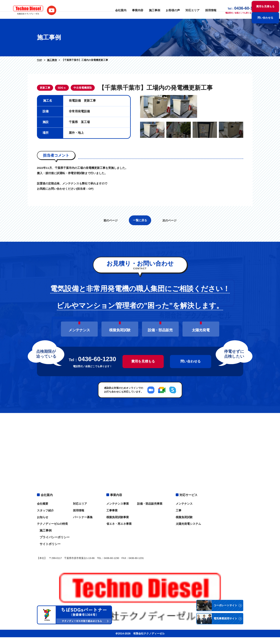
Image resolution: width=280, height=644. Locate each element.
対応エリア (185, 9)
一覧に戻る (140, 286)
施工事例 (149, 9)
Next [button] (246, 139)
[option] (192, 139)
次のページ (172, 286)
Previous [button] (137, 139)
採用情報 (202, 9)
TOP (39, 60)
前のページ (108, 286)
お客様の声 (166, 9)
